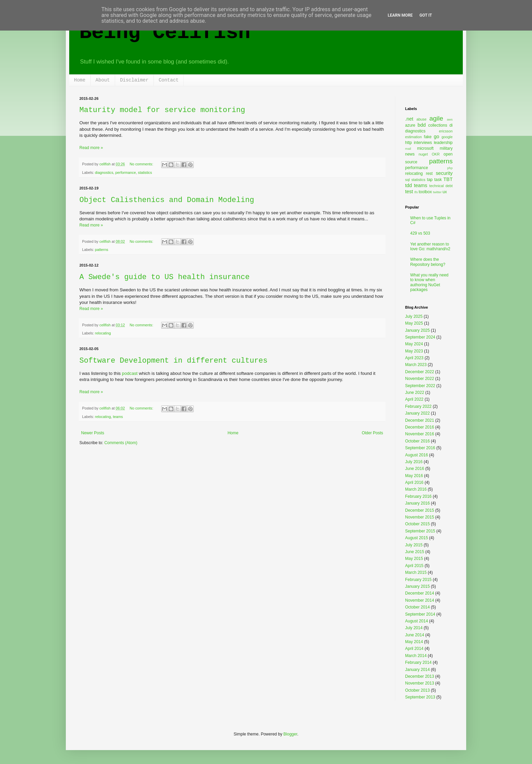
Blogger (290, 734)
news (410, 154)
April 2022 (414, 399)
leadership (443, 143)
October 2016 (417, 441)
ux (445, 192)
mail (408, 149)
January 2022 (417, 413)
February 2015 (418, 580)
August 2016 (416, 455)
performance (126, 172)
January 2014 (417, 670)
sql (407, 180)
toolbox (425, 192)
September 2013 (420, 697)
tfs (416, 192)
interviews (423, 143)
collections (438, 125)
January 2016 (417, 503)
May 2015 (414, 559)
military (446, 148)
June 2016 (415, 469)
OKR (435, 154)
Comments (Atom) (121, 443)
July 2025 (414, 316)
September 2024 (420, 337)
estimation (413, 137)
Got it (426, 15)
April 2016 (414, 483)
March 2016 (416, 489)
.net (409, 119)
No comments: (142, 164)
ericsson (446, 131)
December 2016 (420, 427)
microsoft (425, 148)
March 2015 (416, 572)
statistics (145, 172)
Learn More (400, 15)
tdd (408, 185)
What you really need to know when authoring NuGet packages (429, 282)
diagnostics (104, 172)
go (436, 137)
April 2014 (414, 649)
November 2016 (420, 434)
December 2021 (420, 420)
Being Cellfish (165, 33)
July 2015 (414, 545)
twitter (437, 192)
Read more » (91, 148)
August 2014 (416, 621)
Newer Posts (93, 433)
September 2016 (420, 448)
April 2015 (414, 566)
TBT (448, 179)
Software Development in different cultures (174, 361)
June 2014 (415, 635)
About (103, 80)
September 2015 (420, 531)
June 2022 (415, 393)
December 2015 (420, 510)
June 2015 (415, 552)
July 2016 (414, 462)
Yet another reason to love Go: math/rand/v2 (430, 247)
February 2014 (418, 662)
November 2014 (420, 600)
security (444, 173)
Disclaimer (134, 80)
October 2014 (417, 607)
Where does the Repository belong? (428, 262)
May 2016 (414, 476)
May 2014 (414, 642)
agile (436, 118)
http (408, 143)
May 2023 (414, 351)
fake (428, 137)
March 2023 (416, 365)
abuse (422, 119)
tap (430, 180)
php (450, 168)
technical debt (441, 186)
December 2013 (420, 676)
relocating (103, 333)
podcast (130, 373)
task (438, 180)
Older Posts (372, 433)
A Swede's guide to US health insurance (165, 277)
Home (80, 80)
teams (118, 417)
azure (410, 125)
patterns (102, 250)
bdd (422, 125)
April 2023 (414, 358)
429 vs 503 (420, 233)
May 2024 (414, 344)
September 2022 (420, 386)
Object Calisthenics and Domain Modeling (167, 200)
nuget (423, 154)
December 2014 (420, 593)
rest (429, 174)
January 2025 (417, 330)
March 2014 (416, 656)
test (409, 192)
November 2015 (420, 517)
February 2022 (418, 406)
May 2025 (414, 323)
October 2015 (417, 524)
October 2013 (417, 690)
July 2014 (414, 628)
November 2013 (420, 683)
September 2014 (420, 614)
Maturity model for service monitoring (162, 110)
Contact (169, 80)
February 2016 (418, 496)
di (451, 125)
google (447, 137)
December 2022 (420, 372)
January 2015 (417, 586)
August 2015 (416, 538)
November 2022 (420, 379)
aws (450, 119)
